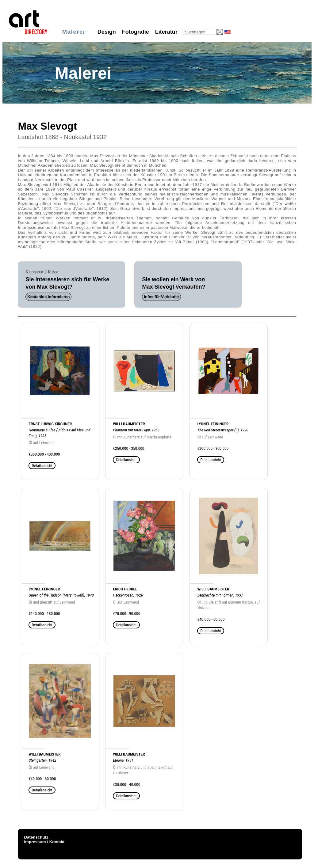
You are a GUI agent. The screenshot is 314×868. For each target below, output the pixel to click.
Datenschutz (36, 837)
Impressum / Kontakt (44, 842)
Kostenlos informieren (48, 297)
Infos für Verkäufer (161, 297)
